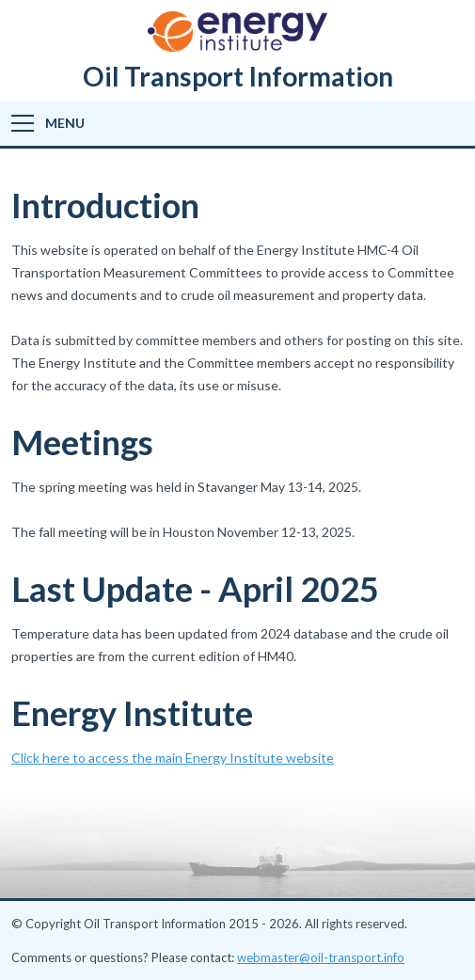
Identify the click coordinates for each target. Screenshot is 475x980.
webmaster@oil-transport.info (321, 957)
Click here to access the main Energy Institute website (173, 758)
